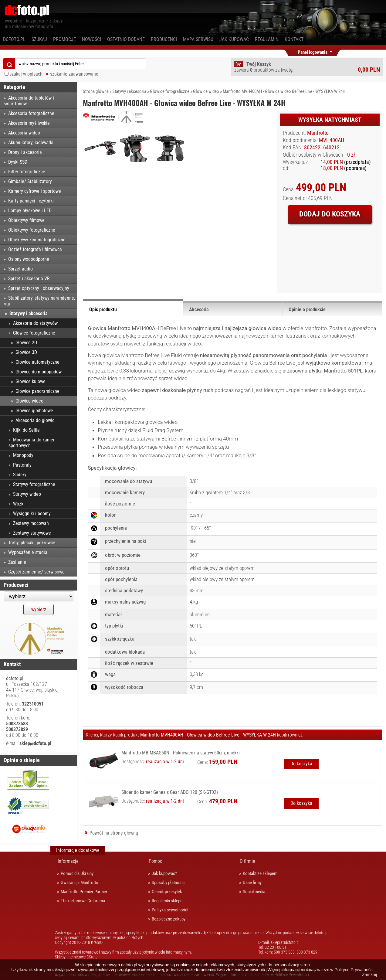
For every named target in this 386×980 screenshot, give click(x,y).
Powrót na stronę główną (114, 833)
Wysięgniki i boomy (32, 514)
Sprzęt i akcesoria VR (29, 279)
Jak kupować (234, 39)
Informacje (68, 861)
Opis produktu (103, 310)
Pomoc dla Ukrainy (77, 873)
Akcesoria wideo (24, 133)
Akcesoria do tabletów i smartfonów (29, 101)
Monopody (23, 455)
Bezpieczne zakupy (169, 919)
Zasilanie (17, 562)
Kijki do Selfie (26, 430)
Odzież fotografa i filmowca (35, 249)
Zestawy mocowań (31, 523)
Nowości (91, 39)
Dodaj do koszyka (330, 214)
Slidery (20, 475)
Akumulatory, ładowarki (31, 143)
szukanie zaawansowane (74, 74)
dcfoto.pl (14, 39)
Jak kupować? (164, 873)
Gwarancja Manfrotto (80, 883)
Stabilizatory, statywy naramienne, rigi (39, 301)
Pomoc (155, 861)
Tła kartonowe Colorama (83, 901)
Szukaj (39, 39)
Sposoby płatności (168, 883)
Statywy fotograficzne (34, 484)
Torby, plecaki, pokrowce (32, 543)
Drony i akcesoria (25, 152)
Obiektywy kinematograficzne (37, 240)
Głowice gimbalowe (34, 411)
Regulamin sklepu (167, 901)
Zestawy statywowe (32, 533)
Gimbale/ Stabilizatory (30, 181)
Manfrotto (318, 133)
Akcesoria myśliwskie (29, 123)
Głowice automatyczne (37, 362)
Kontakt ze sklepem (260, 873)
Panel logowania (313, 51)
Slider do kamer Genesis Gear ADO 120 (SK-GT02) (170, 792)
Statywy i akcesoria (129, 91)
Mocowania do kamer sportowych (32, 443)
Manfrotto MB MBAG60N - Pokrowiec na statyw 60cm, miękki (181, 753)
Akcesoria (199, 310)
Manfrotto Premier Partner (84, 892)
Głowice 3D (26, 352)
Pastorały (22, 465)
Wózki (19, 504)
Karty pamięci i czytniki (31, 201)
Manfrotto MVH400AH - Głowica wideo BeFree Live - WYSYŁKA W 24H (284, 91)
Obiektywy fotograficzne (32, 230)
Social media (254, 892)
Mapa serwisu (198, 39)
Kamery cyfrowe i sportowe (35, 191)
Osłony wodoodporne (29, 259)
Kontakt (294, 39)
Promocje (64, 39)
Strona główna (96, 91)
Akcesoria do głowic (35, 420)
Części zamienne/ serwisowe (36, 572)
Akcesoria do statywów (35, 323)
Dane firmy (252, 883)
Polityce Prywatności (354, 970)
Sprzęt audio (20, 269)
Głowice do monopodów (39, 372)
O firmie (247, 861)
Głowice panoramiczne (37, 391)
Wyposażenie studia (28, 552)
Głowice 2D (26, 343)
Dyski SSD (18, 162)
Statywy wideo (27, 494)
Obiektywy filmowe (26, 220)
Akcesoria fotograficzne (31, 113)
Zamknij (369, 975)
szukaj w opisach (26, 74)
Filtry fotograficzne (27, 172)
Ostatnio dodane (126, 39)
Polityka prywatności (170, 910)
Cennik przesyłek (167, 892)
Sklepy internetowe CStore (76, 957)
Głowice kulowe (30, 381)
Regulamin (267, 39)
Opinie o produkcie (307, 310)
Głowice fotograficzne (170, 91)
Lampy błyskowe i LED (30, 211)
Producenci (164, 39)
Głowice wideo (206, 91)
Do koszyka (301, 764)
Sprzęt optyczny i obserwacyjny (39, 288)
